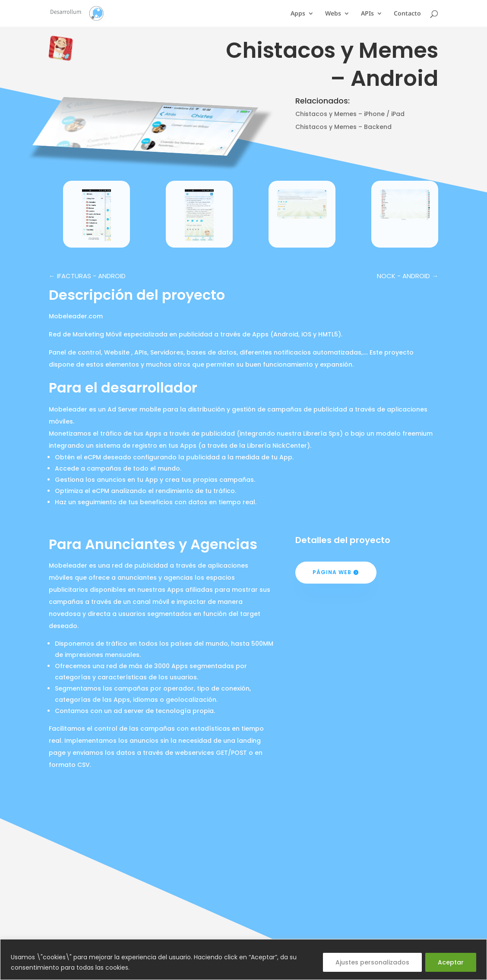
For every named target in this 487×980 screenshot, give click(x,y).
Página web (332, 572)
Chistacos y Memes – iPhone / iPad (350, 114)
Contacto (407, 14)
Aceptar (451, 962)
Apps (298, 14)
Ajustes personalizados (372, 962)
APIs (367, 14)
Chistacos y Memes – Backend (343, 127)
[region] (244, 960)
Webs (333, 14)
